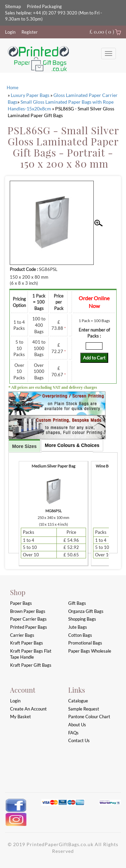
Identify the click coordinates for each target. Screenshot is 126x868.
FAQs (73, 733)
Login (10, 32)
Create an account (28, 709)
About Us (77, 725)
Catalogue (78, 701)
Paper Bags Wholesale (90, 651)
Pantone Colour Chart (89, 717)
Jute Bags (78, 627)
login (15, 701)
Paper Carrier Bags (28, 619)
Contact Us (79, 740)
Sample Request (84, 709)
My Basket (20, 717)
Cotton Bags (80, 635)
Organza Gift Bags (86, 611)
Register (30, 32)
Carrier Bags (22, 635)
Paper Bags (21, 603)
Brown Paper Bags (28, 611)
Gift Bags (77, 603)
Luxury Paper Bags (30, 95)
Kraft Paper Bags (27, 643)
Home (13, 88)
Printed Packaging (44, 6)
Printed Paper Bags (29, 627)
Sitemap (13, 6)
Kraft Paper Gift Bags (31, 665)
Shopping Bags (82, 619)
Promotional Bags (85, 643)
